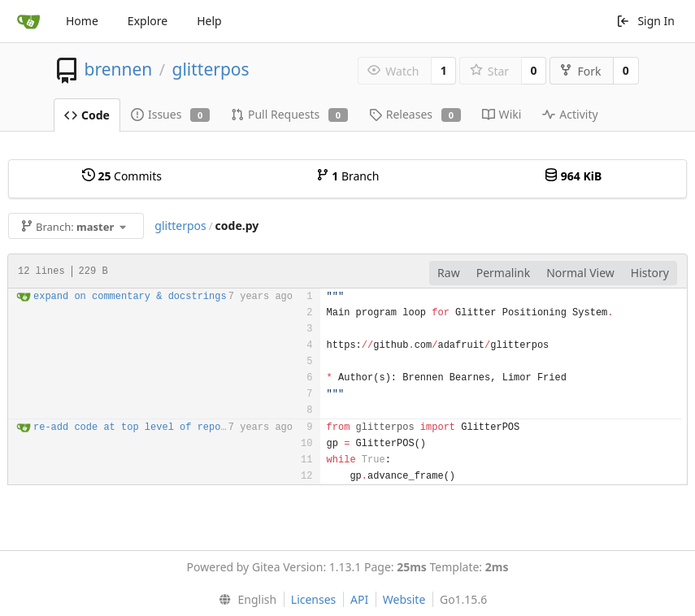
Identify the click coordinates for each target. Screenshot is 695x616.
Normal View (580, 273)
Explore (148, 21)
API (359, 599)
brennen (118, 69)
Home (82, 21)
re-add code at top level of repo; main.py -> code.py (185, 427)
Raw (449, 273)
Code (87, 115)
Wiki (502, 114)
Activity (570, 114)
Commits (122, 176)
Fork (580, 71)
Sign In (645, 21)
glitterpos (210, 69)
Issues (170, 114)
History (650, 273)
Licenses (314, 599)
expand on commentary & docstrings (130, 297)
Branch (348, 176)
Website (404, 599)
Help (209, 21)
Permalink (503, 273)
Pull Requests (289, 114)
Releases (415, 114)
